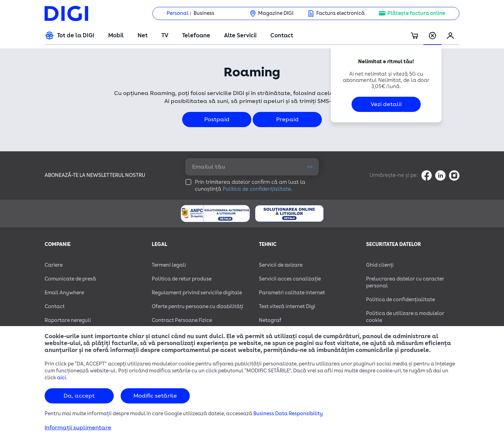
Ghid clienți (380, 265)
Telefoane (196, 36)
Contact (282, 36)
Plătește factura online (416, 13)
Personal (178, 13)
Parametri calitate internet (292, 293)
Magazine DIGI (276, 13)
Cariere (54, 265)
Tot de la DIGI (76, 36)
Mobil (116, 36)
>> (310, 167)
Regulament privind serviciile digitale (197, 293)
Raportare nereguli (68, 320)
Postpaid (217, 120)
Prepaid (287, 120)
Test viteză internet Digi (287, 307)
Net (143, 36)
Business (204, 13)
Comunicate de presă (70, 279)
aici (62, 378)
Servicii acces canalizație (290, 279)
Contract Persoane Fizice (182, 320)
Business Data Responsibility (288, 414)
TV (165, 36)
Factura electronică (340, 13)
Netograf (270, 320)
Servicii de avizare (281, 265)
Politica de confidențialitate (257, 189)
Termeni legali (169, 265)
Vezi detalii (386, 104)
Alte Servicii (240, 36)
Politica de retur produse (182, 279)
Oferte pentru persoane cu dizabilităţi (198, 307)
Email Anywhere (64, 293)
